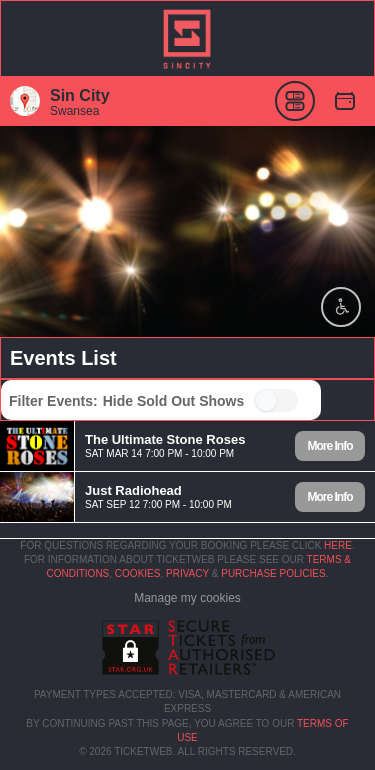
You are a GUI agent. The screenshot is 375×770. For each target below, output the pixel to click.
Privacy (187, 573)
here (338, 545)
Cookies (138, 573)
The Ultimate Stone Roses (165, 438)
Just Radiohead (133, 489)
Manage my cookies (187, 598)
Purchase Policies (273, 573)
